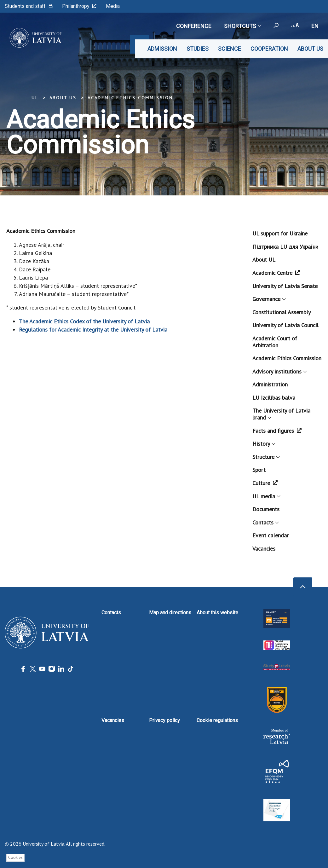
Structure (266, 457)
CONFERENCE (194, 26)
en (315, 26)
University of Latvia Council (285, 325)
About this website (217, 613)
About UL (264, 260)
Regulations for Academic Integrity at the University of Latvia (93, 330)
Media (113, 6)
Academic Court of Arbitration (275, 342)
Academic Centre (276, 273)
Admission (162, 49)
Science (230, 49)
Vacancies (264, 549)
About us (310, 49)
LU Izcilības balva (274, 398)
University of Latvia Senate (285, 286)
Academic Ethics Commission (130, 98)
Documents (266, 509)
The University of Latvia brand (281, 414)
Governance (269, 299)
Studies (198, 49)
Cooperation (269, 49)
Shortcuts (242, 26)
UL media (266, 496)
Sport (259, 470)
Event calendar (270, 535)
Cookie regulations (217, 720)
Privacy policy (164, 720)
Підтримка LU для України (285, 247)
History (264, 444)
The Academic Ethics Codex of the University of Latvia (84, 321)
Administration (270, 384)
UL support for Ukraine (280, 233)
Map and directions (170, 613)
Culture (265, 483)
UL (35, 98)
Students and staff (29, 6)
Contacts (265, 522)
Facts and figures (277, 431)
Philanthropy (79, 6)
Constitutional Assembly (282, 312)
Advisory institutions (279, 371)
